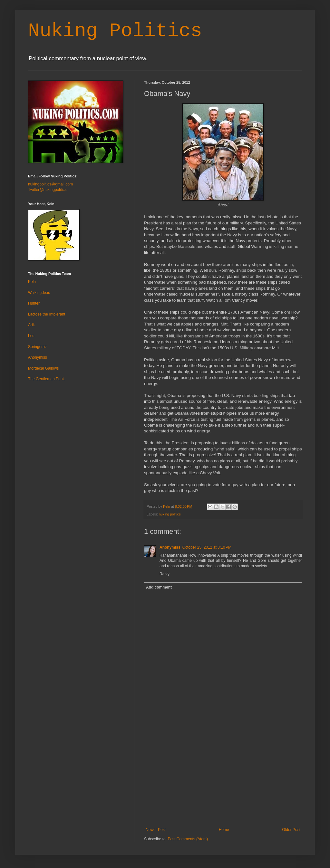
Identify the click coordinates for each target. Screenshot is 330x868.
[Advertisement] (223, 779)
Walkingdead (39, 293)
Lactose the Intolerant (47, 314)
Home (224, 830)
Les (31, 336)
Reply (165, 574)
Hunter (34, 303)
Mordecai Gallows (43, 368)
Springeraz (37, 347)
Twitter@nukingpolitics (47, 190)
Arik (31, 325)
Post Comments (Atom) (188, 839)
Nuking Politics (115, 31)
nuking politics (170, 514)
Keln (32, 282)
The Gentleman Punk (46, 379)
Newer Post (156, 830)
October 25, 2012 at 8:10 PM (207, 547)
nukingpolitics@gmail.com (50, 184)
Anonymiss (170, 547)
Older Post (291, 830)
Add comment (159, 587)
